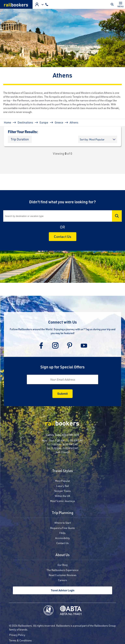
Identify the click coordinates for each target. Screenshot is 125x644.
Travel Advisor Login (63, 590)
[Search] (62, 216)
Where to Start (63, 523)
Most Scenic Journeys (63, 501)
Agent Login (37, 4)
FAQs (62, 533)
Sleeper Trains (62, 491)
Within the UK (63, 496)
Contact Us (63, 237)
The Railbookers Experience (63, 570)
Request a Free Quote (62, 528)
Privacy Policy (17, 635)
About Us (63, 555)
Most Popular (62, 481)
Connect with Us (62, 322)
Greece (59, 122)
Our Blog (62, 565)
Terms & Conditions (20, 640)
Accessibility (62, 538)
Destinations (25, 122)
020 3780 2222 (71, 435)
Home (7, 122)
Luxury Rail (63, 486)
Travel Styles (63, 471)
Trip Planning (63, 513)
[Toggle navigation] (121, 4)
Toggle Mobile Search (113, 4)
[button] (20, 139)
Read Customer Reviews (63, 575)
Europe (44, 122)
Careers (62, 580)
